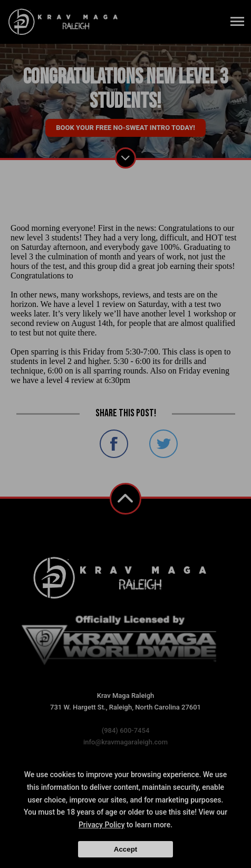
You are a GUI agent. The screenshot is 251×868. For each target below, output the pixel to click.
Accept (125, 849)
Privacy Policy (102, 825)
